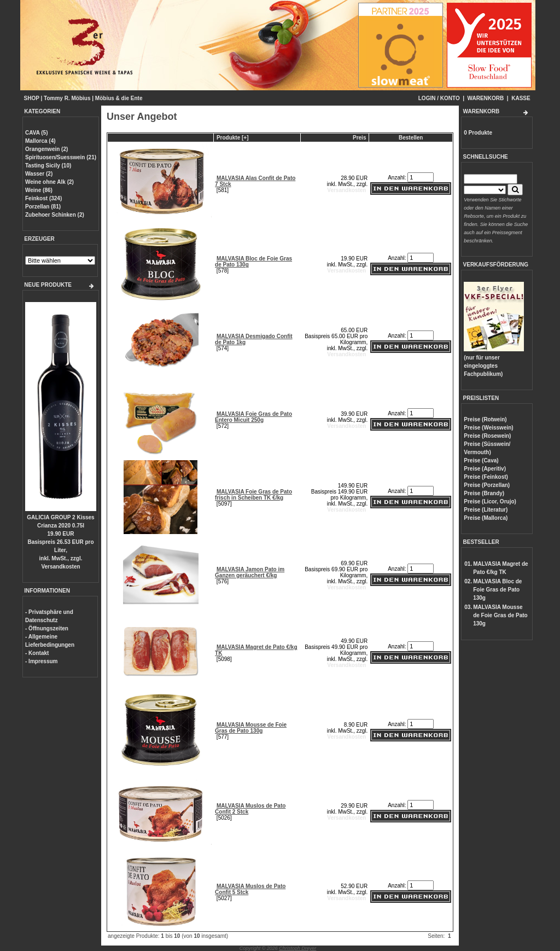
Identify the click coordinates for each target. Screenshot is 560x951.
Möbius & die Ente (119, 98)
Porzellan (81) (43, 207)
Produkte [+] (233, 138)
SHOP (32, 98)
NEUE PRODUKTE (48, 285)
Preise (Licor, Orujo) (490, 501)
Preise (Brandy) (484, 493)
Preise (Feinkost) (486, 477)
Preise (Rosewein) (487, 436)
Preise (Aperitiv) (485, 469)
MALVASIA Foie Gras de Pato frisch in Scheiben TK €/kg (253, 495)
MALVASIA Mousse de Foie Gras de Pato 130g (251, 728)
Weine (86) (39, 190)
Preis (359, 138)
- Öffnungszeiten (47, 628)
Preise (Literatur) (486, 510)
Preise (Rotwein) (485, 419)
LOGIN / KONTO (439, 98)
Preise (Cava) (481, 460)
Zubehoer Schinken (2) (55, 215)
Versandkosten (60, 567)
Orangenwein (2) (46, 149)
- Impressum (41, 661)
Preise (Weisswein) (488, 428)
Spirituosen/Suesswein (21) (61, 157)
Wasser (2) (39, 174)
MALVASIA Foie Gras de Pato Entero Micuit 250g (253, 417)
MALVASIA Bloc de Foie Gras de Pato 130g (497, 590)
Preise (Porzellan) (487, 485)
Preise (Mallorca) (486, 518)
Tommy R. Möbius (67, 98)
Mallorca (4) (40, 141)
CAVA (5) (36, 133)
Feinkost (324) (43, 198)
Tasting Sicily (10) (48, 166)
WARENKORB (486, 98)
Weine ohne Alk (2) (49, 182)
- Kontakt (37, 653)
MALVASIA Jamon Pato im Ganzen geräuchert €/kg (250, 572)
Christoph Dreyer (297, 948)
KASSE (521, 98)
